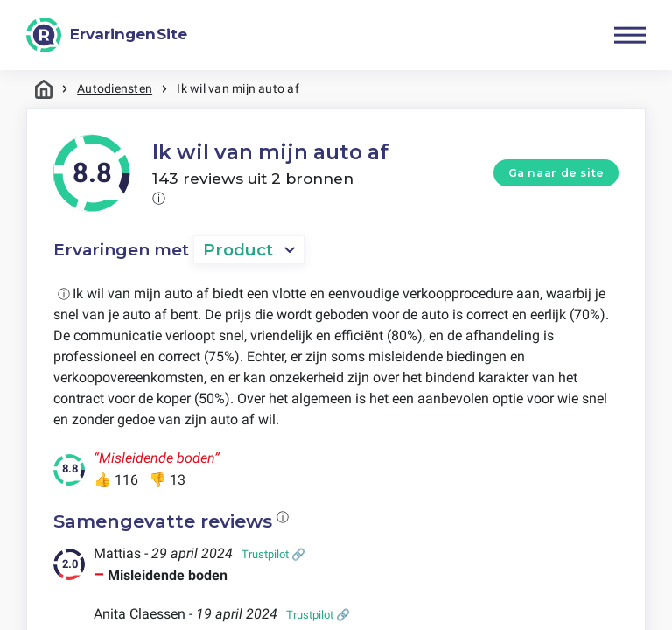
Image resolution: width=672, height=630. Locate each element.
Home (44, 89)
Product (238, 250)
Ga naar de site (556, 173)
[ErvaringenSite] (107, 35)
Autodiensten (115, 88)
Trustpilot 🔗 (273, 554)
